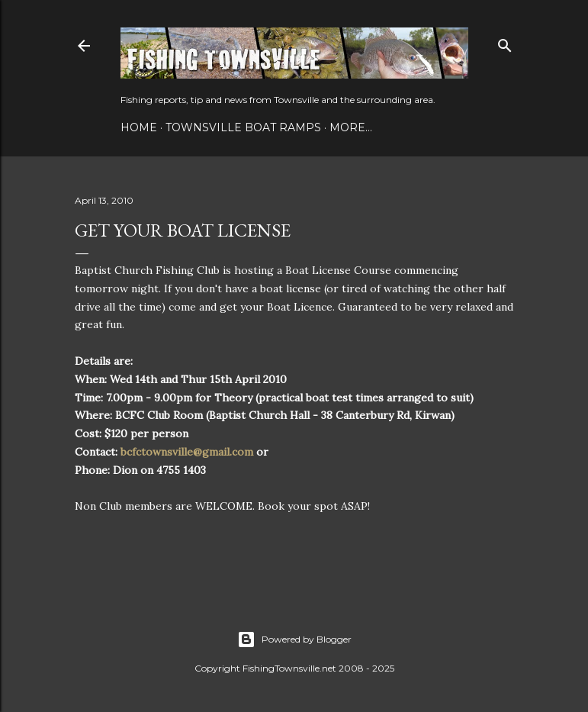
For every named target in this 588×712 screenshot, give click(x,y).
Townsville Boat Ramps (243, 127)
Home (139, 127)
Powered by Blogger (294, 640)
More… (351, 127)
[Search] (505, 42)
